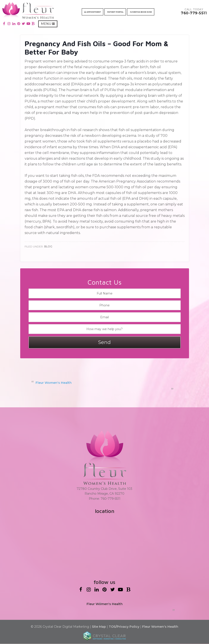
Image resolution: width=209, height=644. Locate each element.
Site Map (99, 627)
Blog (48, 247)
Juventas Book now (142, 12)
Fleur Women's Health (54, 383)
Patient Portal (116, 12)
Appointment (93, 12)
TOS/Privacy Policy (124, 627)
